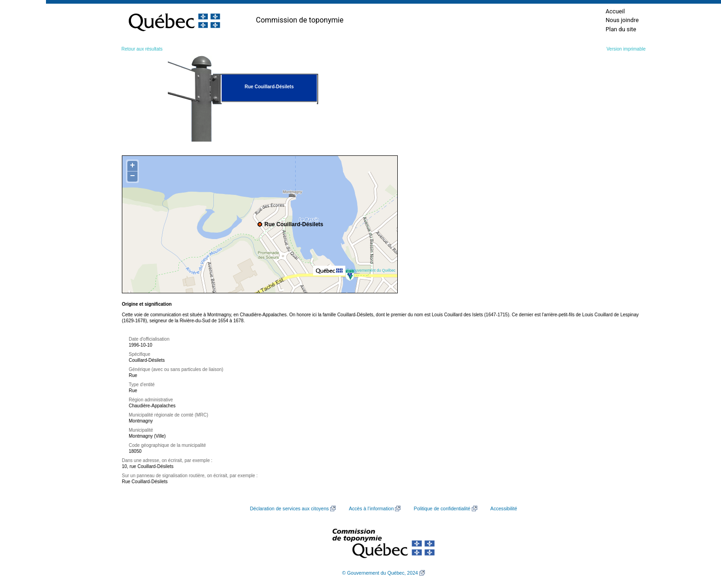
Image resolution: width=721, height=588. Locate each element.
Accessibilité (504, 508)
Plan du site (621, 29)
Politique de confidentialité (442, 508)
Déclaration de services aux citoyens (289, 508)
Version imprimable (626, 49)
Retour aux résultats (142, 49)
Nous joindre (622, 20)
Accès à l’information (372, 508)
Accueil (615, 11)
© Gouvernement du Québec (371, 270)
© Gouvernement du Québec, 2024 (380, 573)
